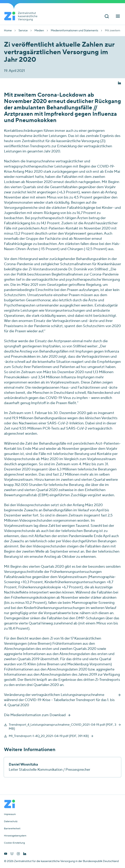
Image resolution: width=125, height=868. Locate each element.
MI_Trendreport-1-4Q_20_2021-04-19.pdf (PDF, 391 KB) (49, 736)
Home (8, 31)
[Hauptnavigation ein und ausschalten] (118, 17)
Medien (39, 31)
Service (23, 31)
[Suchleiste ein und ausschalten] (107, 17)
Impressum (10, 814)
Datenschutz (11, 822)
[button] (119, 83)
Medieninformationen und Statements (74, 31)
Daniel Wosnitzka (23, 764)
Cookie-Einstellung (14, 843)
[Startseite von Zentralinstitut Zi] (22, 16)
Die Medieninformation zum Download (35, 715)
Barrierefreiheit (12, 829)
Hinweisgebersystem (15, 836)
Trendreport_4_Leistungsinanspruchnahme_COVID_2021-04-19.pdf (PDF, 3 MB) (62, 727)
